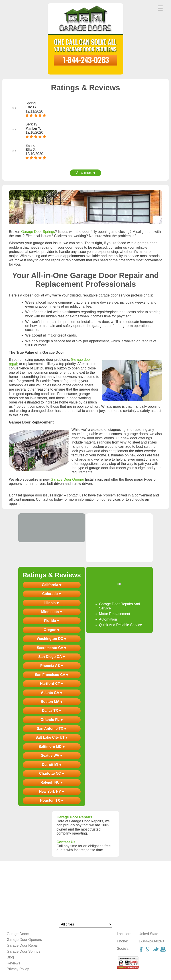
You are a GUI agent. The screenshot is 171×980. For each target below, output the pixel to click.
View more (85, 173)
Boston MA (52, 702)
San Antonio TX (52, 729)
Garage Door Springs (38, 232)
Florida (52, 621)
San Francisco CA (52, 675)
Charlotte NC (52, 773)
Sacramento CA (52, 648)
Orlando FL (52, 720)
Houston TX (52, 800)
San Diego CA (52, 657)
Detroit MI (52, 765)
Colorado (52, 594)
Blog (10, 957)
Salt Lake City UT (52, 737)
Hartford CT (52, 684)
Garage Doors (18, 934)
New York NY (52, 791)
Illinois (52, 603)
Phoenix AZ (52, 666)
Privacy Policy (18, 969)
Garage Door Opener (67, 479)
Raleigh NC (52, 782)
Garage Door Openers (24, 940)
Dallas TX (52, 711)
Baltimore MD (52, 747)
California (52, 585)
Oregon (52, 630)
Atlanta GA (52, 693)
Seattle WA (52, 755)
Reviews (13, 963)
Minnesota (52, 612)
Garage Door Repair (23, 945)
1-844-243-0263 (86, 60)
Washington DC (52, 639)
